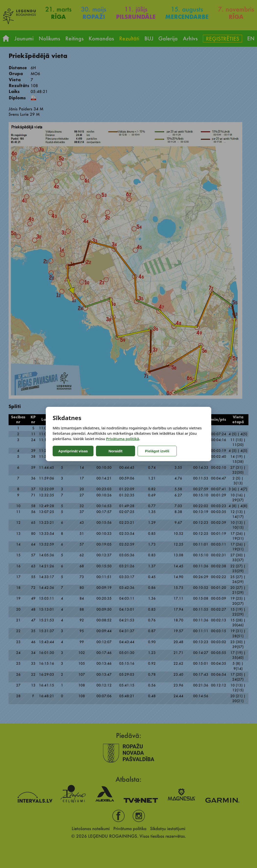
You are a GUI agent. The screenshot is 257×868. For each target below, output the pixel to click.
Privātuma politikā (123, 439)
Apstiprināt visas (73, 451)
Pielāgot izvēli (157, 451)
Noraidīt (116, 451)
